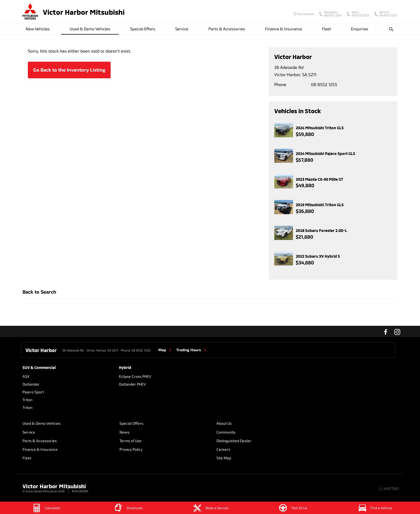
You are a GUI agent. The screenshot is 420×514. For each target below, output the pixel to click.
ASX (26, 376)
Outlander (31, 384)
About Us (223, 424)
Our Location (306, 14)
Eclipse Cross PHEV (135, 376)
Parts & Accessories (227, 29)
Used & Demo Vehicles (90, 29)
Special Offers (143, 29)
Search (387, 29)
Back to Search (39, 292)
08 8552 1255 (332, 14)
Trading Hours (189, 350)
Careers (319, 424)
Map (162, 350)
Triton (27, 400)
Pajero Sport (33, 392)
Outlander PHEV (132, 384)
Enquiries (360, 29)
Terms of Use (130, 441)
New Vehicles (38, 29)
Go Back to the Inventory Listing (69, 70)
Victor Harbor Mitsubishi (84, 12)
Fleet (327, 29)
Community (225, 432)
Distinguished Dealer (233, 441)
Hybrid (125, 367)
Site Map (319, 432)
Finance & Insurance (284, 29)
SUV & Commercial (39, 367)
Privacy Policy (130, 449)
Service (182, 29)
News (124, 432)
